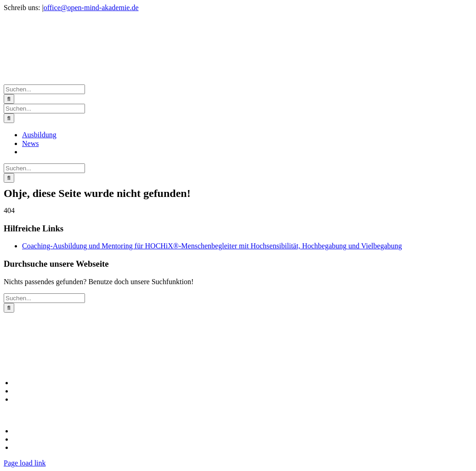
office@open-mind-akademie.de (91, 8)
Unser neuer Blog (37, 399)
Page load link (25, 463)
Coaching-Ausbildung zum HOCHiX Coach (74, 391)
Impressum (28, 431)
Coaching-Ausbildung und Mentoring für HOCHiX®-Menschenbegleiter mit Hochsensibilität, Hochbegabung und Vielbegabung (212, 246)
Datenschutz (30, 439)
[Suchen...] (44, 89)
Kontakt (24, 448)
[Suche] (9, 99)
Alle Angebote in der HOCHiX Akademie (71, 383)
